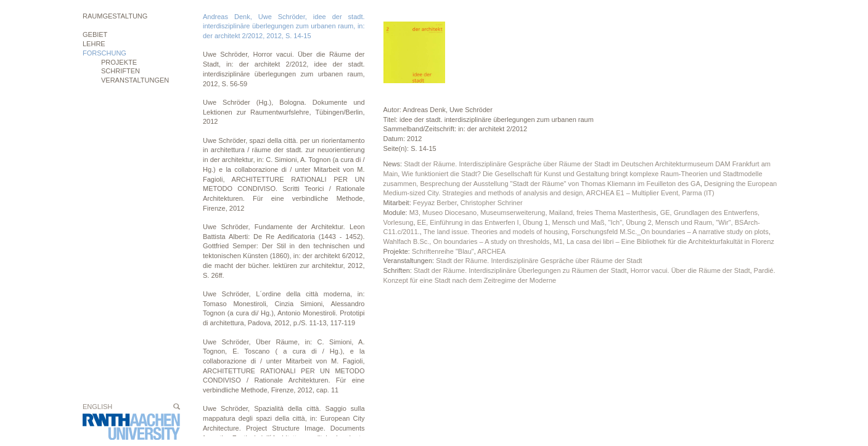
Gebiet (95, 34)
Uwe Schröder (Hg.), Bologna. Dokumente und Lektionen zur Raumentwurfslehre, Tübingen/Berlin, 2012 (284, 112)
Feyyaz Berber (435, 203)
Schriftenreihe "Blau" (443, 251)
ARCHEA (491, 251)
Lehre (94, 44)
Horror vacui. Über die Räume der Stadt (690, 270)
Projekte (119, 62)
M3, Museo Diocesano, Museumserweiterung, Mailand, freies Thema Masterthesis (533, 213)
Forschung (104, 53)
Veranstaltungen (135, 80)
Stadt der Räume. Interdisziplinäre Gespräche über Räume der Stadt (539, 261)
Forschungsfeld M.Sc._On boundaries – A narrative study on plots (670, 232)
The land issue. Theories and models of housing (496, 232)
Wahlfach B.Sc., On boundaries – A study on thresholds (467, 241)
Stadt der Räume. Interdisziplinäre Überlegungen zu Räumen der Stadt (520, 270)
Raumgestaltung (115, 16)
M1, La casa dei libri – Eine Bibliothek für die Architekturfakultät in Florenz (664, 241)
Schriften (121, 71)
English (97, 407)
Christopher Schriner (492, 203)
